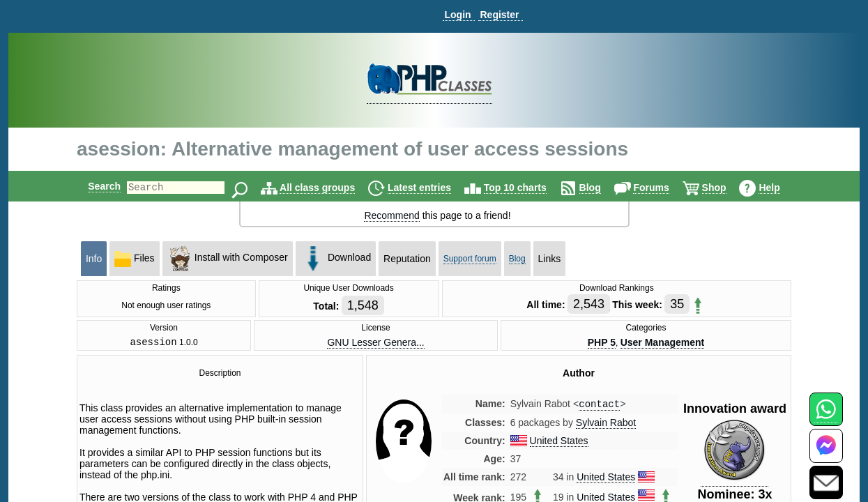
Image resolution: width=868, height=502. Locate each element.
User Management (663, 343)
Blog (602, 188)
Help (781, 188)
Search (92, 186)
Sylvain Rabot (606, 426)
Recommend (391, 215)
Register (499, 15)
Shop (726, 188)
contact (599, 407)
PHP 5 (602, 343)
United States (559, 444)
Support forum (470, 259)
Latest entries (431, 188)
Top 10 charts (527, 188)
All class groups (329, 188)
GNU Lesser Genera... (375, 343)
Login (457, 15)
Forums (663, 188)
